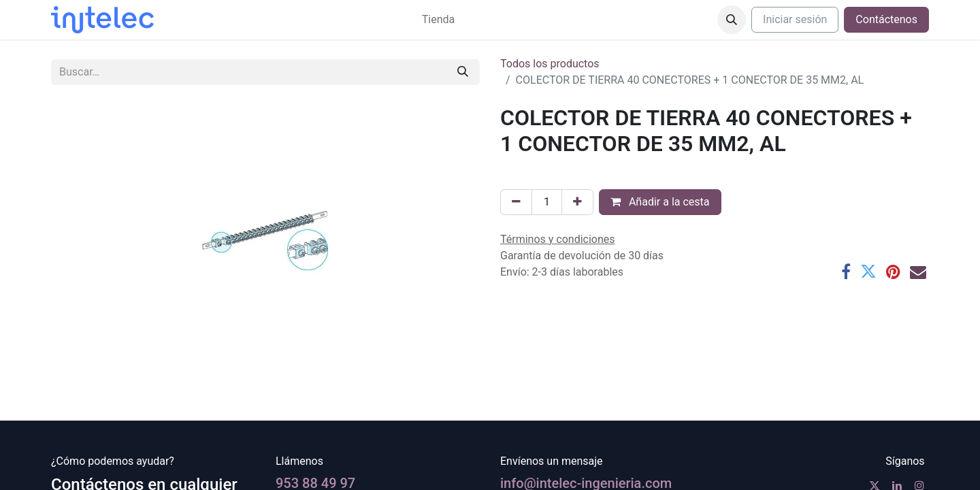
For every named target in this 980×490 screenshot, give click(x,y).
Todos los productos (550, 64)
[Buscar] (463, 72)
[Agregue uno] (577, 202)
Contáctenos (886, 19)
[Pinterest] (893, 272)
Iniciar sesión (795, 19)
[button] (732, 20)
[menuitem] (438, 20)
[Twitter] (868, 272)
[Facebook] (846, 272)
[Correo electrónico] (918, 272)
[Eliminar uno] (516, 202)
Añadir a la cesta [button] (660, 202)
